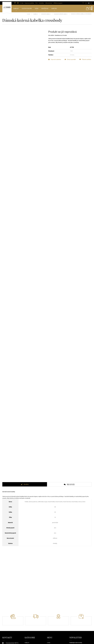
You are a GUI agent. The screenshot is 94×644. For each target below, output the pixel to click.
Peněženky (45, 7)
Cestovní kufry (27, 7)
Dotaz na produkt (71, 58)
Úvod (29, 13)
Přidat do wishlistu (54, 61)
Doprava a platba (29, 2)
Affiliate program (58, 2)
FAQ (36, 2)
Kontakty (41, 2)
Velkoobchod (49, 2)
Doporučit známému (55, 58)
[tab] (25, 507)
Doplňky (54, 7)
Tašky (37, 7)
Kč (89, 2)
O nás (22, 2)
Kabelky (16, 7)
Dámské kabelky (46, 13)
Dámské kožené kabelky (61, 13)
